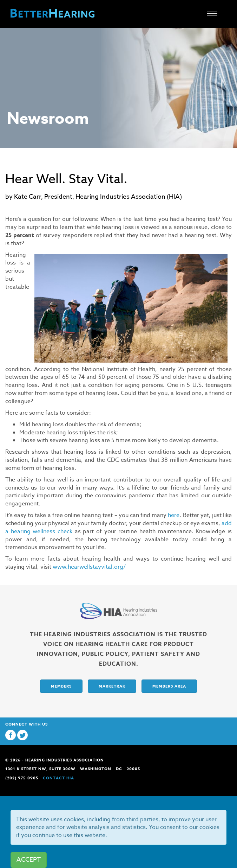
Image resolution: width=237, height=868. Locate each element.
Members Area (169, 686)
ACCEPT (29, 860)
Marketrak (112, 686)
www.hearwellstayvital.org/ (89, 567)
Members (61, 686)
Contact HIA (58, 778)
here (174, 515)
